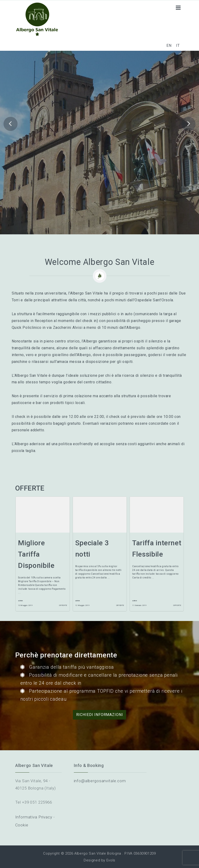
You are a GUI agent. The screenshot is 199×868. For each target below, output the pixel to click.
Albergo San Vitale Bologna (98, 853)
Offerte (63, 605)
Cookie (22, 825)
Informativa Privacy (34, 817)
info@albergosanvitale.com (100, 781)
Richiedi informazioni (100, 715)
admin (20, 601)
